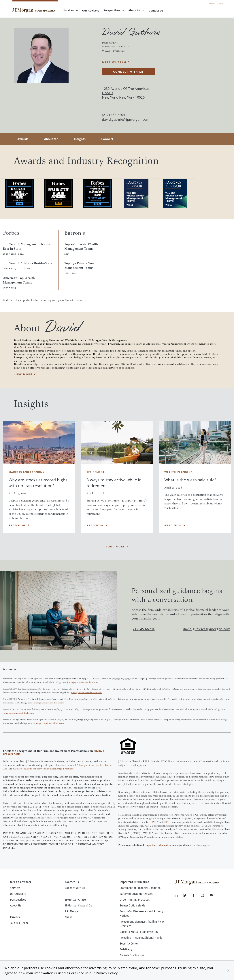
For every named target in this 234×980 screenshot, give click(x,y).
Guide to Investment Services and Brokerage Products (43, 769)
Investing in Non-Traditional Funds (141, 938)
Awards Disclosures (132, 955)
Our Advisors (18, 894)
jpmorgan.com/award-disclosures (83, 682)
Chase (69, 917)
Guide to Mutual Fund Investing (139, 932)
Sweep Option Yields (132, 906)
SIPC (166, 822)
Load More (115, 546)
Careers (211, 4)
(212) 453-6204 (143, 629)
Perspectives (114, 10)
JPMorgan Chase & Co (78, 906)
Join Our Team (19, 923)
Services (70, 10)
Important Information (158, 845)
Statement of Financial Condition (140, 888)
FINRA (154, 822)
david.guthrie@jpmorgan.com (126, 120)
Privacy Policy (107, 973)
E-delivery (126, 949)
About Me (51, 139)
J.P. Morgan (72, 911)
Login (220, 4)
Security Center (129, 944)
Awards (23, 139)
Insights (80, 139)
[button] (228, 970)
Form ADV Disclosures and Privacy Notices (141, 914)
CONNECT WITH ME (129, 72)
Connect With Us (75, 888)
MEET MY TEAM (114, 62)
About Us (136, 10)
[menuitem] (91, 11)
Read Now (17, 525)
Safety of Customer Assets (136, 894)
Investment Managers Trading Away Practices (142, 924)
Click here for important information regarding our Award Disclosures (45, 300)
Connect (107, 139)
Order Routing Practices (135, 900)
